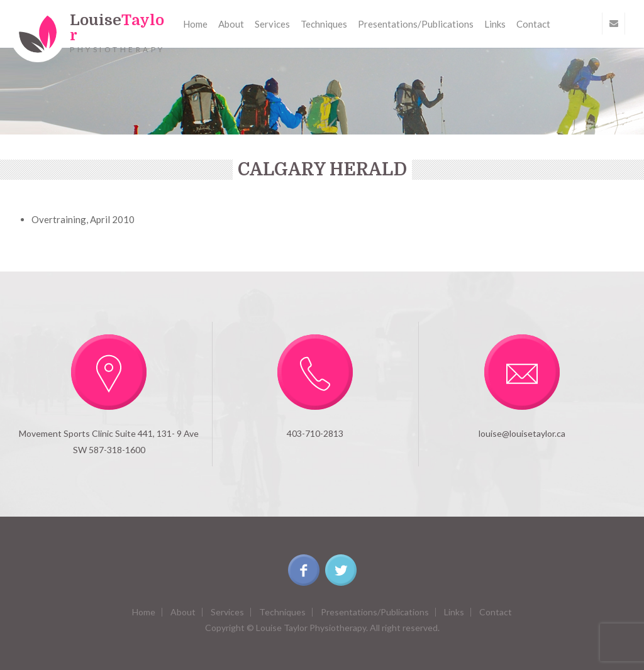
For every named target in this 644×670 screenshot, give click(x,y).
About (231, 24)
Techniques (324, 24)
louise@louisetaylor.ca (522, 433)
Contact (533, 24)
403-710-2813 (315, 433)
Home (195, 24)
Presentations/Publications (416, 24)
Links (495, 24)
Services (272, 24)
